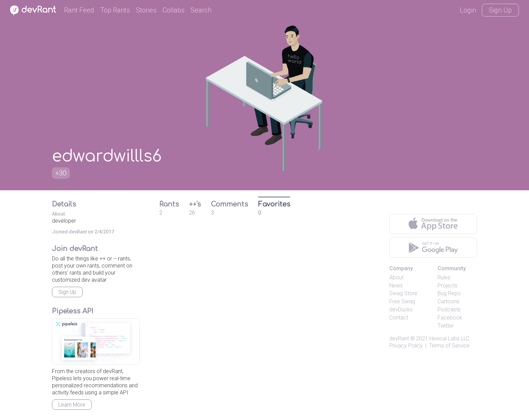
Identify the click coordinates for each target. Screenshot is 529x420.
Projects (448, 286)
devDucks (401, 310)
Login (468, 10)
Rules (444, 277)
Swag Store (403, 293)
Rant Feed (79, 10)
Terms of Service (449, 346)
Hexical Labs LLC (449, 339)
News (396, 286)
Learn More (72, 405)
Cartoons (449, 301)
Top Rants (115, 10)
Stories (146, 10)
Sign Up (500, 10)
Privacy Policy (406, 346)
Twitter (446, 326)
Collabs (174, 10)
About (396, 277)
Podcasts (449, 310)
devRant (399, 339)
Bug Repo (449, 293)
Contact (399, 318)
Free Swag (402, 301)
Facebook (450, 318)
